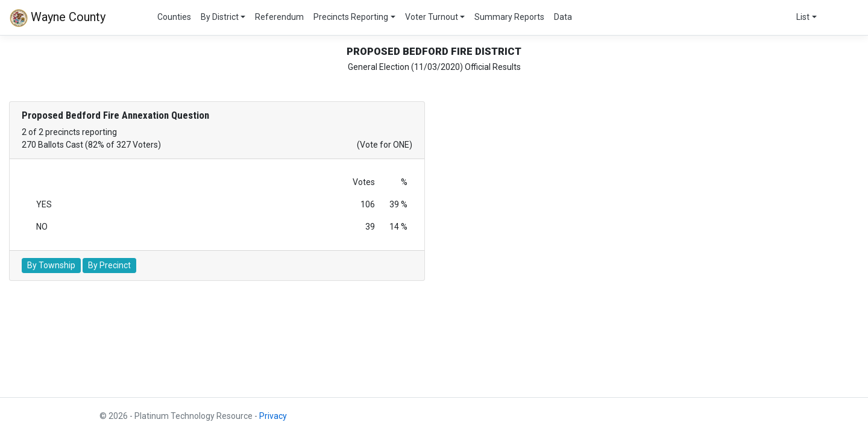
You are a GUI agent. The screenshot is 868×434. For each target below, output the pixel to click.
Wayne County (58, 18)
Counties (174, 17)
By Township (51, 265)
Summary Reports (509, 17)
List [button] (803, 17)
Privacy (273, 416)
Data (563, 17)
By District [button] (220, 17)
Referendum (279, 17)
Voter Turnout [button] (432, 17)
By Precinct (109, 265)
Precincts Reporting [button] (351, 17)
